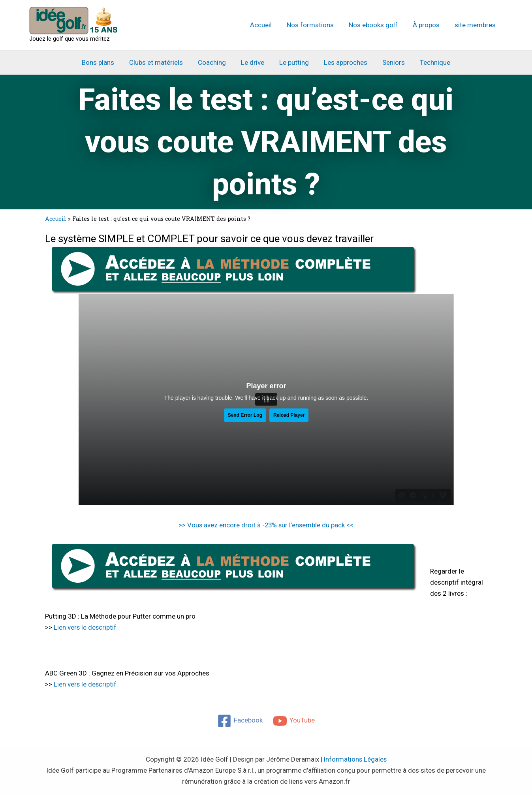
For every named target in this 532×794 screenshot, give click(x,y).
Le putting (293, 62)
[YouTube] (294, 720)
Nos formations (316, 25)
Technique (430, 62)
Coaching (214, 62)
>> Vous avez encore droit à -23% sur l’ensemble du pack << (266, 525)
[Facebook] (240, 720)
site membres (476, 25)
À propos (429, 25)
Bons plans (103, 62)
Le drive (253, 62)
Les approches (343, 62)
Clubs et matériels (160, 62)
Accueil (268, 25)
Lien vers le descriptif (86, 627)
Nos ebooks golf (377, 25)
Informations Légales (355, 758)
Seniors (390, 62)
